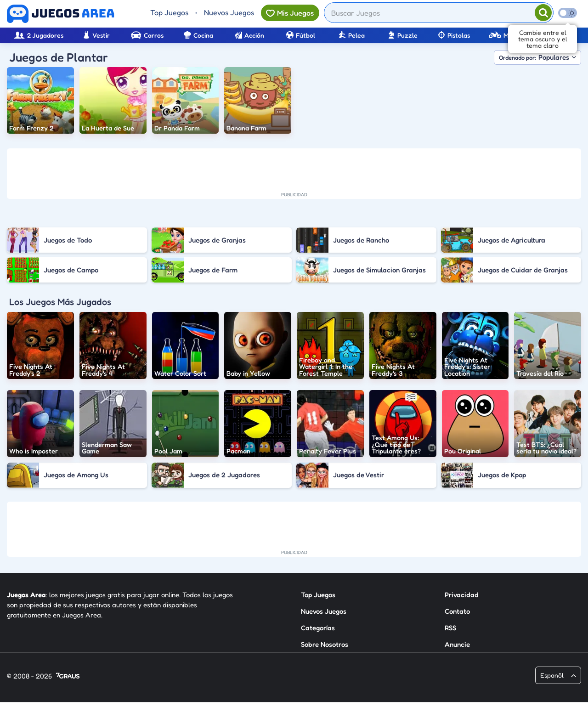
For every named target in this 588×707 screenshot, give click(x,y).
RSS (450, 628)
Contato (457, 611)
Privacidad (462, 595)
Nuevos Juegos (229, 12)
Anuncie (457, 644)
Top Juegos (169, 12)
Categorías (318, 628)
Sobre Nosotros (325, 644)
